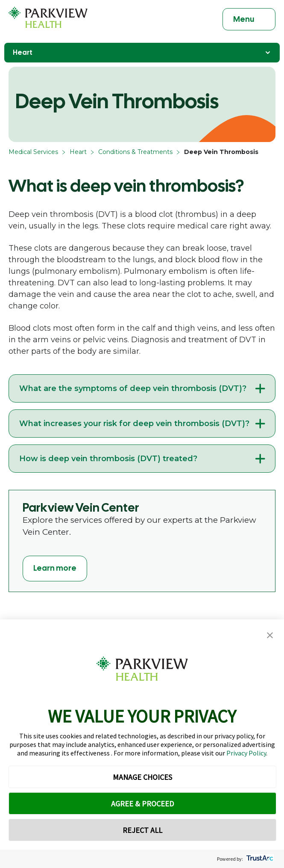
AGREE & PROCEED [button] (142, 804)
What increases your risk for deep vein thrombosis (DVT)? (134, 424)
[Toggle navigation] (249, 19)
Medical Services (33, 152)
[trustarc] (259, 859)
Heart (78, 152)
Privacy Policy (246, 753)
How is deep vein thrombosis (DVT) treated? (108, 459)
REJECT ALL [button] (142, 830)
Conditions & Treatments (135, 152)
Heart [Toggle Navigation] (142, 52)
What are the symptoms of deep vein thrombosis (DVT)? (133, 388)
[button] (270, 635)
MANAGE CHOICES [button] (142, 777)
